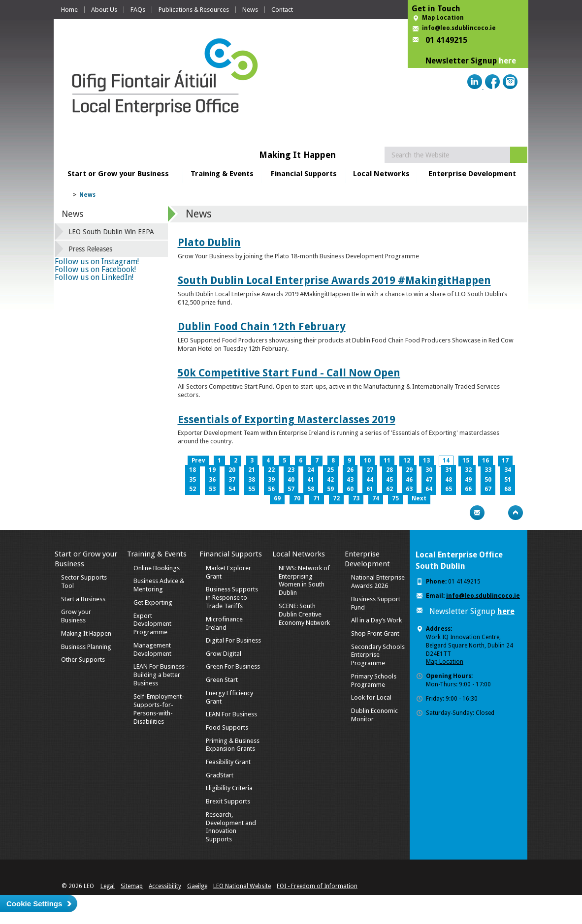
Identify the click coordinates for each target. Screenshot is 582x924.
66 (468, 489)
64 (429, 489)
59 (330, 489)
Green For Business (233, 666)
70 (297, 498)
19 (212, 470)
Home (69, 10)
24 (311, 470)
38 (252, 480)
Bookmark (496, 513)
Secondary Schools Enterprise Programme (378, 655)
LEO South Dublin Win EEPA (111, 232)
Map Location (443, 18)
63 (409, 489)
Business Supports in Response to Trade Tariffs (232, 598)
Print (458, 513)
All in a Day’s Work (376, 620)
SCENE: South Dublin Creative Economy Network (304, 614)
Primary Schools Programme (374, 680)
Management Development (152, 649)
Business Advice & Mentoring (159, 585)
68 (508, 489)
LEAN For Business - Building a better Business (161, 675)
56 (271, 489)
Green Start (222, 680)
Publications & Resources (194, 10)
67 (488, 489)
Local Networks (381, 174)
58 (311, 489)
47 (429, 480)
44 (370, 480)
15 (466, 461)
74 (376, 498)
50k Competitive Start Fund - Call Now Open (289, 373)
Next (419, 498)
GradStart (220, 775)
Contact (282, 10)
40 (291, 480)
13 (426, 461)
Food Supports (227, 727)
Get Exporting (153, 602)
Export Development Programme (152, 624)
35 (193, 480)
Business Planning (86, 647)
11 (387, 461)
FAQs (138, 10)
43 (350, 480)
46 (409, 480)
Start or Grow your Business (118, 174)
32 (468, 470)
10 (367, 461)
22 (271, 470)
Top (516, 513)
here (507, 61)
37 (232, 480)
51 (508, 480)
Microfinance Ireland (224, 623)
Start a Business (83, 599)
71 (317, 498)
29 (409, 470)
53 (212, 489)
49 (468, 480)
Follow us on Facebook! (95, 269)
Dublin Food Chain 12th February (262, 326)
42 (330, 480)
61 (370, 489)
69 (277, 498)
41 (311, 480)
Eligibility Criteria (229, 788)
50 (488, 480)
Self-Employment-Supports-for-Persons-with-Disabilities (159, 709)
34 (508, 470)
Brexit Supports (228, 801)
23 (291, 470)
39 (271, 480)
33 (488, 470)
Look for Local (371, 697)
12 (407, 461)
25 (330, 470)
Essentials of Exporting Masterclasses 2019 (287, 419)
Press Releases (90, 249)
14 (446, 461)
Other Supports (83, 660)
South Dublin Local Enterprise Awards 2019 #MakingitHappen (334, 280)
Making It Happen (86, 633)
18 (193, 470)
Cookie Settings (34, 904)
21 (252, 470)
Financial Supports (304, 174)
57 (291, 489)
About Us (104, 10)
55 (252, 489)
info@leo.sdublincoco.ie (459, 28)
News (250, 10)
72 (336, 498)
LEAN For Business (231, 714)
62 (389, 489)
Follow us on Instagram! (97, 262)
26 (350, 470)
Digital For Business (233, 640)
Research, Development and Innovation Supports (231, 827)
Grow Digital (224, 654)
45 (389, 480)
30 (429, 470)
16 (485, 461)
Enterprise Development (472, 174)
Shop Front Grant (375, 633)
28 (389, 470)
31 (449, 470)
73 (356, 498)
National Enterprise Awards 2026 (378, 582)
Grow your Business (76, 616)
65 (449, 489)
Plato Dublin (209, 242)
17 (505, 461)
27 (370, 470)
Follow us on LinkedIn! (94, 277)
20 (232, 470)
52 (193, 489)
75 (395, 498)
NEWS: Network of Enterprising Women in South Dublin (304, 581)
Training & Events (222, 174)
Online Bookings (157, 568)
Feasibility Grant (228, 762)
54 (232, 489)
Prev (198, 461)
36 (212, 480)
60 (350, 489)
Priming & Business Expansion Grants (233, 745)
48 (449, 480)
